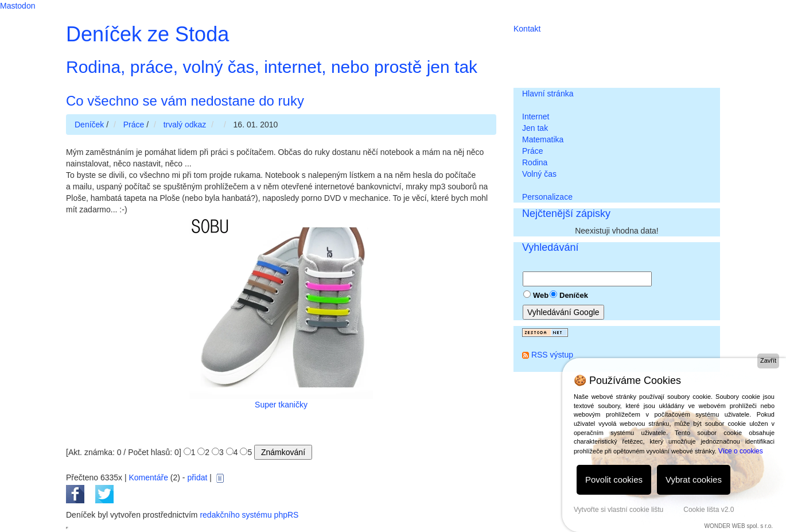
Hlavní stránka (548, 94)
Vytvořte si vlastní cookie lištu (618, 510)
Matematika (543, 139)
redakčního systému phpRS (249, 515)
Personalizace (547, 197)
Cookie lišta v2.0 (709, 510)
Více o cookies (741, 451)
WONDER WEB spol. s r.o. (739, 526)
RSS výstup (552, 355)
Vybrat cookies (694, 479)
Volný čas (539, 174)
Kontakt (527, 29)
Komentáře (148, 477)
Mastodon (17, 6)
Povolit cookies (614, 479)
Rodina (535, 162)
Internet (536, 117)
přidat (197, 477)
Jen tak (535, 128)
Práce (533, 151)
